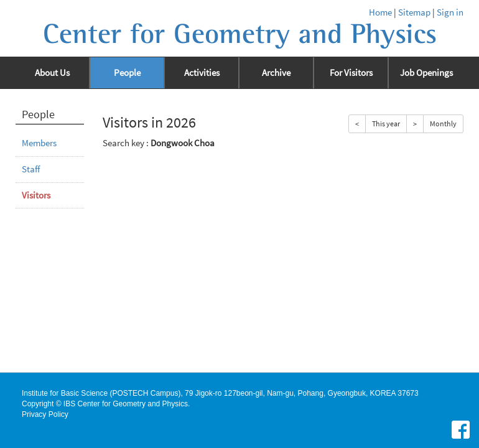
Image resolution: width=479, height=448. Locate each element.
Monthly (443, 124)
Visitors (36, 195)
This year (386, 124)
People (127, 73)
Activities (202, 73)
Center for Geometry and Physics (240, 34)
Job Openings (426, 73)
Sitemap (414, 12)
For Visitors (351, 73)
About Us (52, 73)
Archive (276, 73)
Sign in (450, 12)
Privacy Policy (45, 414)
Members (39, 143)
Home (380, 12)
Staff (31, 169)
